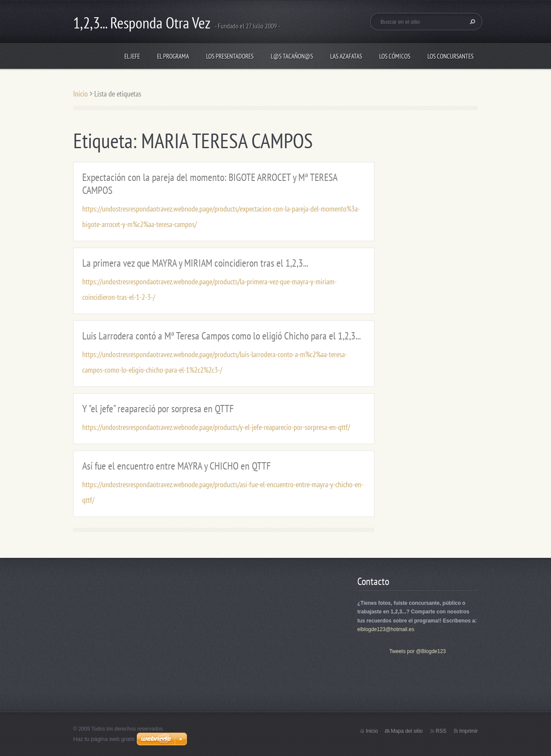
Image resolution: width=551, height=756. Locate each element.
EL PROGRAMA (173, 56)
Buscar (471, 22)
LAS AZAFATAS (346, 56)
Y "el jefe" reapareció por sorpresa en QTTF (158, 409)
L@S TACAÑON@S (292, 56)
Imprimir (469, 731)
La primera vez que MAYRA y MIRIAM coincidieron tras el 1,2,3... (195, 263)
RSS (441, 731)
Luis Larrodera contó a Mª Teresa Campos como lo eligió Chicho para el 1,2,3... (221, 336)
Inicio (80, 94)
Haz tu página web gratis (104, 739)
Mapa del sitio (407, 731)
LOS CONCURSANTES (450, 56)
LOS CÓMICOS (395, 56)
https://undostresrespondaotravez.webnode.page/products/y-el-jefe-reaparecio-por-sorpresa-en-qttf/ (216, 427)
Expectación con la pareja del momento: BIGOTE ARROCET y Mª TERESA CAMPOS (210, 184)
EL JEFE (132, 56)
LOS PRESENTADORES (230, 56)
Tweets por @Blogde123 (418, 651)
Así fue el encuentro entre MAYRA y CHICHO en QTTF (176, 466)
